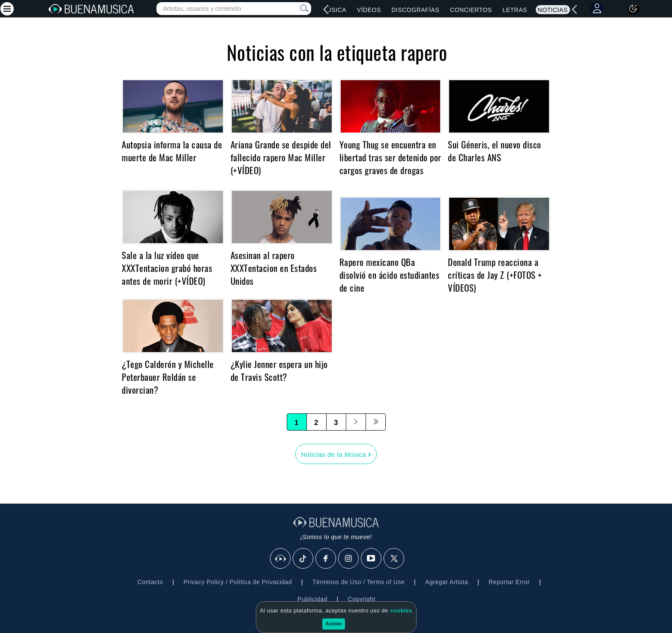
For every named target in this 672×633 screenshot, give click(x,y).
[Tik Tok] (303, 559)
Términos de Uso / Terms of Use (358, 582)
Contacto (150, 582)
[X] (394, 559)
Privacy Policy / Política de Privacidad (238, 582)
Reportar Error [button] (509, 582)
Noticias (553, 10)
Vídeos (369, 10)
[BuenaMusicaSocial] (281, 559)
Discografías (415, 10)
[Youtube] (372, 559)
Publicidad (312, 599)
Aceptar (334, 624)
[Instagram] (349, 559)
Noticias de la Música (336, 454)
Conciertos (471, 10)
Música (334, 10)
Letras (514, 10)
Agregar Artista (447, 582)
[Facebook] (326, 559)
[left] (326, 9)
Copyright (361, 599)
